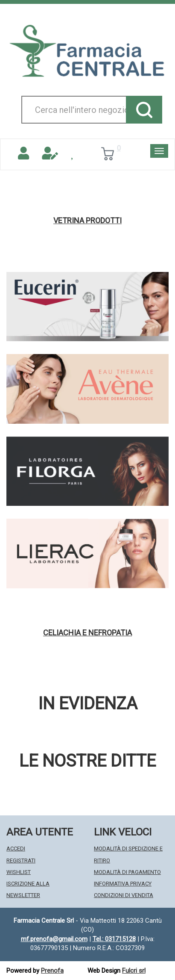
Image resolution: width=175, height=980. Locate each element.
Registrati (21, 860)
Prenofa (52, 971)
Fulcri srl (134, 971)
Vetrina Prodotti (87, 221)
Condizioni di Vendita (124, 895)
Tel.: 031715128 (114, 939)
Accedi (16, 849)
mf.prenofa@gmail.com (54, 939)
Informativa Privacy (123, 884)
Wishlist (19, 872)
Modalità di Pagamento (127, 872)
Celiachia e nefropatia (87, 633)
